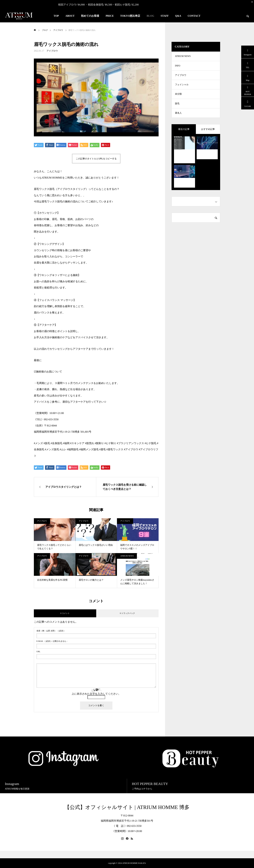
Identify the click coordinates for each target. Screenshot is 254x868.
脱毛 (177, 105)
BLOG (150, 16)
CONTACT (194, 16)
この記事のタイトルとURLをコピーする (96, 159)
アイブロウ (52, 51)
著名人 (178, 115)
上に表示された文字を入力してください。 (96, 694)
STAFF (165, 16)
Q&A (178, 16)
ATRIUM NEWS (127, 556)
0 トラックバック (127, 613)
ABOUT (70, 16)
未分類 (178, 95)
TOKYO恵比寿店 (130, 16)
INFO (178, 66)
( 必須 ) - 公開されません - (52, 641)
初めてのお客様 (90, 16)
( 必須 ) (50, 631)
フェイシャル (182, 86)
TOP (56, 16)
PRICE (110, 16)
